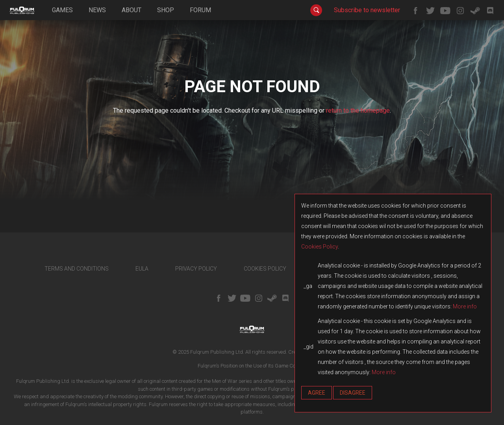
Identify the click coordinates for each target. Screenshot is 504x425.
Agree (317, 393)
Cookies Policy (320, 247)
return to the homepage (358, 110)
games (62, 10)
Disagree (353, 393)
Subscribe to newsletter (367, 10)
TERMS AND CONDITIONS (77, 269)
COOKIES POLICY (265, 269)
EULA (142, 269)
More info (465, 306)
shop (166, 10)
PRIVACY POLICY (196, 269)
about (132, 10)
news (97, 10)
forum (200, 10)
